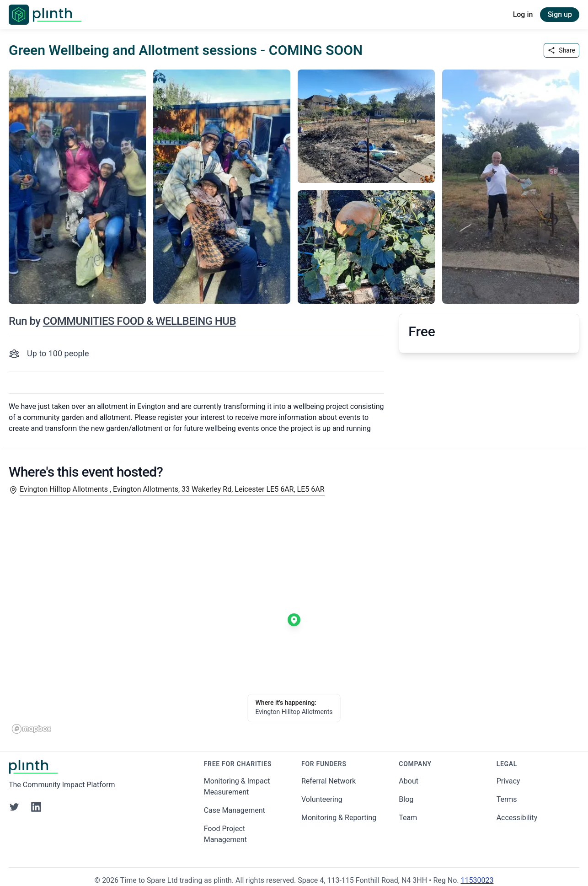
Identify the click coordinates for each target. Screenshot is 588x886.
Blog (406, 799)
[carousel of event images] (294, 181)
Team (408, 818)
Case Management (235, 810)
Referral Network (329, 781)
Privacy (508, 781)
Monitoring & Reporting (339, 818)
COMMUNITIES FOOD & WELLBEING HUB (139, 321)
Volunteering (322, 799)
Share (561, 50)
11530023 (477, 880)
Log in (523, 14)
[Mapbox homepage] (32, 729)
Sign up (560, 14)
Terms (507, 799)
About (409, 781)
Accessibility (517, 818)
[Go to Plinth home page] (45, 15)
